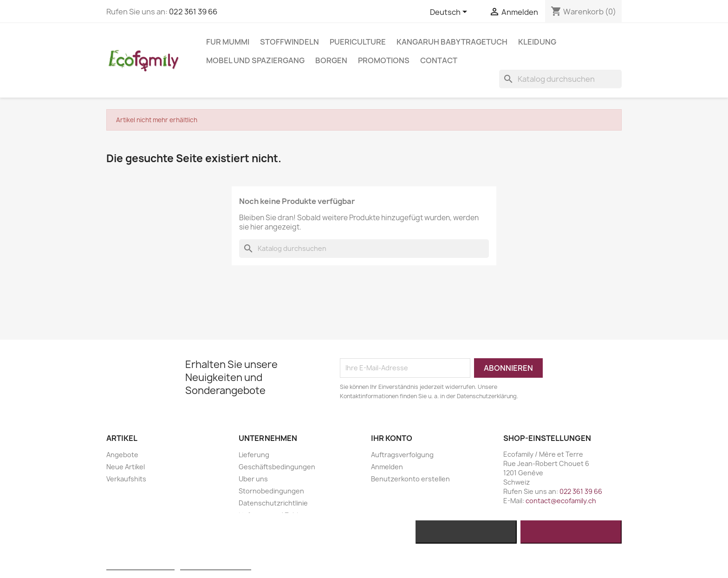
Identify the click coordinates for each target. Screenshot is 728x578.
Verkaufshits (126, 479)
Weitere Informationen (140, 566)
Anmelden (387, 467)
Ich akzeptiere (571, 532)
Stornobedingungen (271, 491)
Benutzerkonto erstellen (410, 479)
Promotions (384, 60)
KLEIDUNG (537, 42)
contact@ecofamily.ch (561, 501)
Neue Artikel (126, 467)
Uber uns (253, 479)
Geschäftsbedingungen (277, 467)
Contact (439, 60)
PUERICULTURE (358, 42)
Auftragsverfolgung (402, 455)
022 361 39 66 (193, 12)
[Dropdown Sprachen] (450, 13)
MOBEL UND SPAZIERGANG (255, 60)
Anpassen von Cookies (216, 566)
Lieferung (254, 455)
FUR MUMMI (228, 42)
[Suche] (560, 79)
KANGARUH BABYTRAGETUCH (452, 42)
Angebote (122, 455)
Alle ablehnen (466, 532)
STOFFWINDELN (289, 42)
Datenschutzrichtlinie (273, 503)
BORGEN (331, 60)
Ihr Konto (392, 438)
